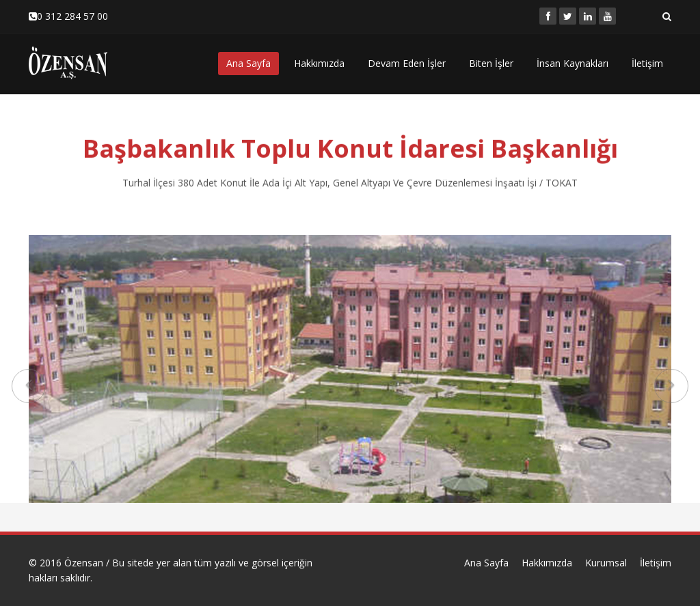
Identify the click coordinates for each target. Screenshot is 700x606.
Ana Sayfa (248, 63)
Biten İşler (491, 63)
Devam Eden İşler (407, 63)
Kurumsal (606, 563)
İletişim (647, 63)
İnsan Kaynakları (573, 63)
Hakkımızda (319, 63)
